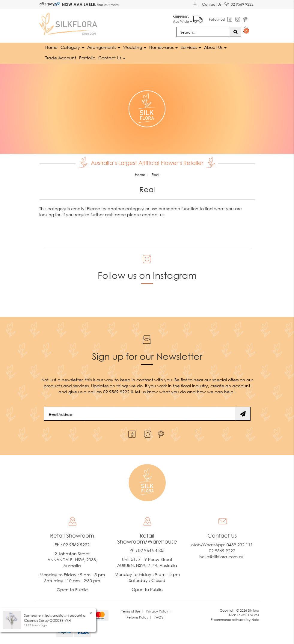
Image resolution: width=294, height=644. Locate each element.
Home (51, 47)
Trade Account (61, 58)
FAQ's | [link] (160, 617)
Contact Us (212, 4)
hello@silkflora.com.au (222, 557)
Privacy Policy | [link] (159, 611)
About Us (215, 47)
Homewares (163, 47)
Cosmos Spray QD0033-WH (47, 620)
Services (191, 47)
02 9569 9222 (239, 3)
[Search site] (235, 32)
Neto (255, 620)
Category (72, 47)
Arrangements (104, 47)
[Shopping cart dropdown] (246, 31)
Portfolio (87, 58)
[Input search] (203, 32)
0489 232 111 (240, 545)
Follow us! (217, 19)
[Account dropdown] (196, 4)
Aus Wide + (188, 18)
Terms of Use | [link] (132, 611)
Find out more (107, 5)
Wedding (135, 47)
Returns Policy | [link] (139, 617)
